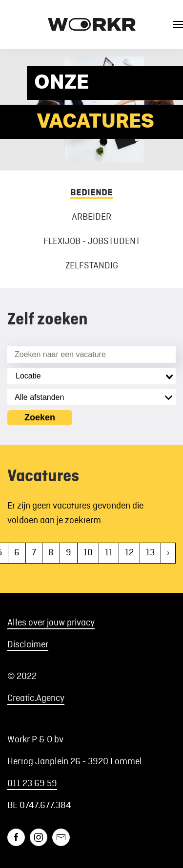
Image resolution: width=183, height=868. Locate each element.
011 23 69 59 (32, 784)
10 (88, 553)
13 (150, 553)
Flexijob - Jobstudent (92, 242)
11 (109, 553)
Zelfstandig (92, 266)
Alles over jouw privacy (51, 623)
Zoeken (40, 417)
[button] (178, 24)
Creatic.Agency (36, 698)
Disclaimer (28, 645)
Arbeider (91, 217)
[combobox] (91, 376)
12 (129, 553)
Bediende (91, 192)
